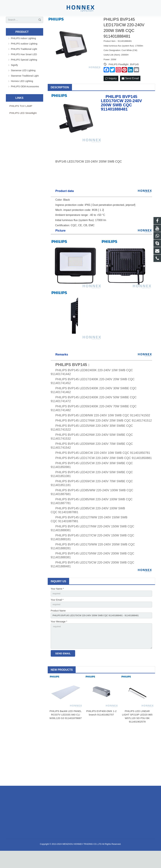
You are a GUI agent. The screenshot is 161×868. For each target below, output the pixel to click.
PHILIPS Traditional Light (24, 61)
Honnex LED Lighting (22, 93)
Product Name (58, 625)
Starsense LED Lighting (23, 83)
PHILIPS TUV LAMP (21, 118)
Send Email (130, 91)
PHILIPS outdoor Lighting (24, 56)
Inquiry (111, 91)
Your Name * (57, 601)
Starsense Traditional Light (25, 88)
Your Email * (57, 613)
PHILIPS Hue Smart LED (24, 67)
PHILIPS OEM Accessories (25, 99)
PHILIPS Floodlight (118, 77)
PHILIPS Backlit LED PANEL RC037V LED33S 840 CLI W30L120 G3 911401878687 (66, 732)
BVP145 (134, 77)
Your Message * (59, 636)
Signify (14, 77)
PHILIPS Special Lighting (24, 72)
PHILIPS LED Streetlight (23, 125)
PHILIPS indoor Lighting (23, 51)
